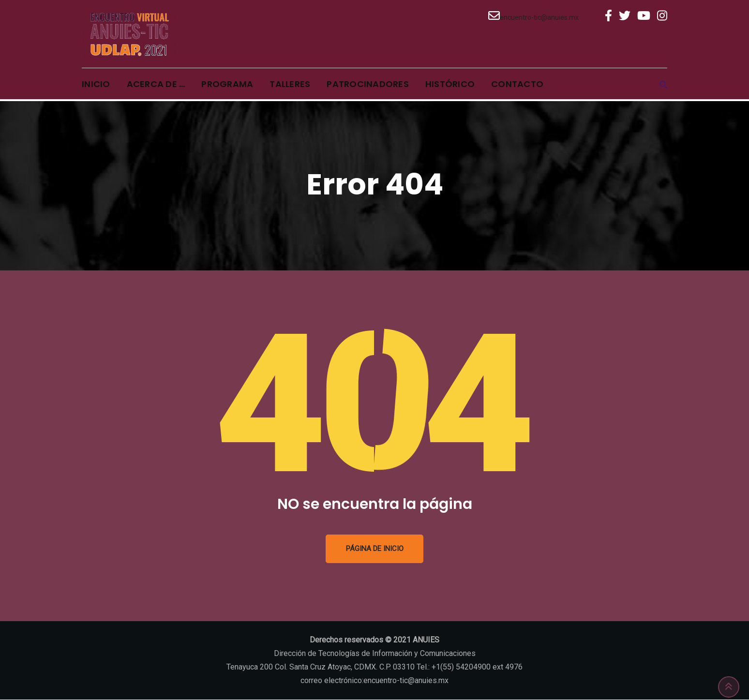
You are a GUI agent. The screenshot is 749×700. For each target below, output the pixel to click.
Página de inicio (375, 549)
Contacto (517, 84)
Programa (227, 84)
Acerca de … (156, 84)
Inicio (96, 84)
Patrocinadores (368, 84)
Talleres (290, 84)
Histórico (450, 84)
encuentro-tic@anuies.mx (539, 17)
